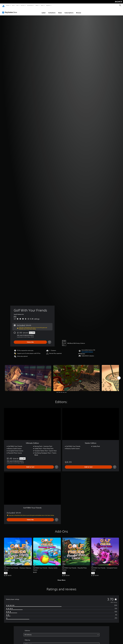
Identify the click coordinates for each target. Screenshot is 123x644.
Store (42, 5)
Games (8, 5)
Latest (44, 11)
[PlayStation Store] (10, 11)
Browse (79, 11)
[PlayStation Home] (3, 5)
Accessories (30, 5)
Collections (52, 11)
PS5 (13, 5)
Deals (60, 11)
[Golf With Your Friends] (28, 376)
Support (48, 5)
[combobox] (62, 633)
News (37, 5)
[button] (87, 350)
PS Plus (23, 5)
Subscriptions (69, 11)
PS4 (17, 5)
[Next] (119, 376)
